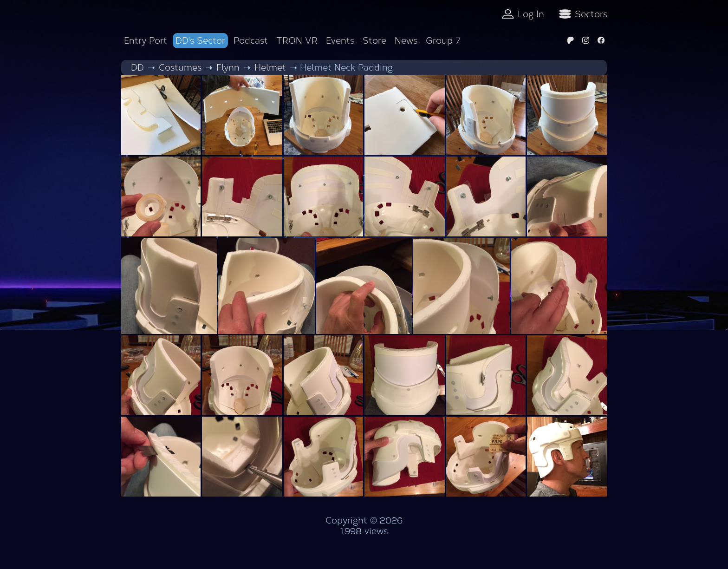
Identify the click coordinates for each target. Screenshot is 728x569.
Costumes (180, 68)
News (406, 41)
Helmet (270, 68)
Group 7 (443, 41)
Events (340, 41)
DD (137, 68)
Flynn (228, 68)
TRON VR (297, 41)
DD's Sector (200, 41)
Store (374, 41)
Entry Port (146, 41)
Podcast (251, 41)
